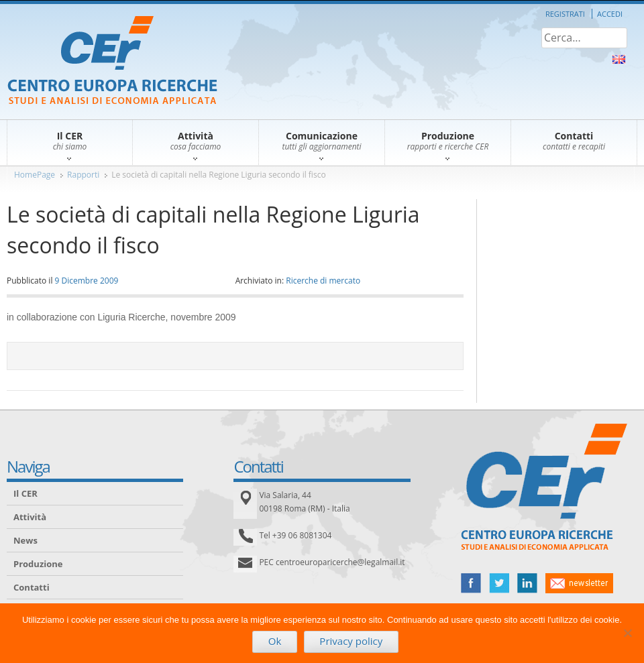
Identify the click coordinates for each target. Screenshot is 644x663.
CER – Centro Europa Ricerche (112, 61)
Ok (275, 641)
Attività (30, 517)
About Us (619, 59)
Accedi (610, 14)
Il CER (25, 493)
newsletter (579, 583)
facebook (471, 583)
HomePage (35, 175)
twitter (499, 583)
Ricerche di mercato (323, 281)
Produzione (38, 564)
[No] (627, 633)
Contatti (32, 587)
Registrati (565, 14)
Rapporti (83, 175)
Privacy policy (351, 641)
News (25, 540)
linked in (527, 583)
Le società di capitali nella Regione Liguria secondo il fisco (218, 175)
